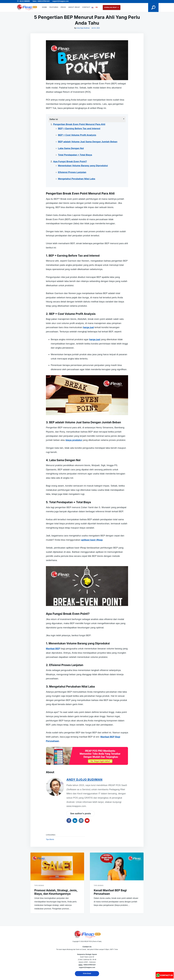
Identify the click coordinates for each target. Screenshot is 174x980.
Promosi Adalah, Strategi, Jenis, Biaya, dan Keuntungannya (56, 892)
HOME (45, 7)
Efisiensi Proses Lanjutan (72, 172)
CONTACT (86, 7)
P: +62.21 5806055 (24, 1)
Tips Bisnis (50, 839)
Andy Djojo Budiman (83, 28)
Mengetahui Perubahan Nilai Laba (77, 179)
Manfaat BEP (53, 649)
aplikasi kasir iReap (92, 540)
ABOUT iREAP (74, 7)
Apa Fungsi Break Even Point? (70, 161)
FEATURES (54, 7)
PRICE (63, 7)
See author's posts (81, 813)
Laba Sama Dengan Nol (71, 148)
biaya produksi (74, 440)
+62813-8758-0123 (89, 965)
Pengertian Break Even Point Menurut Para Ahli (79, 124)
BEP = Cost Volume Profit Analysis (77, 135)
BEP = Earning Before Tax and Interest (79, 128)
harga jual (88, 327)
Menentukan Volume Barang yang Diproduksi (83, 166)
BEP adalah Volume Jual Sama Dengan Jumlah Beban (88, 142)
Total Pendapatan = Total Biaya (75, 155)
